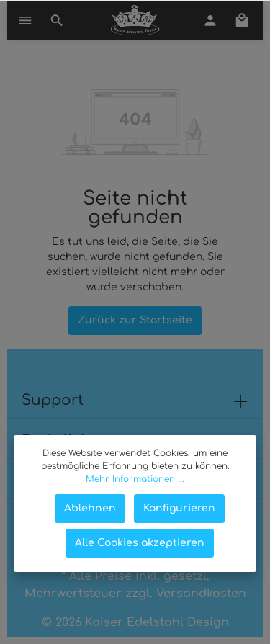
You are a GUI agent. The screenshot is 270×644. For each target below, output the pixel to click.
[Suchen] (57, 20)
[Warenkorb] (242, 20)
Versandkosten (201, 594)
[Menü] (25, 20)
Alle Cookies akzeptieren (140, 543)
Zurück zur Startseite (135, 320)
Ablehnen (90, 508)
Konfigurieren (179, 508)
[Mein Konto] (210, 20)
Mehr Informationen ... (135, 479)
